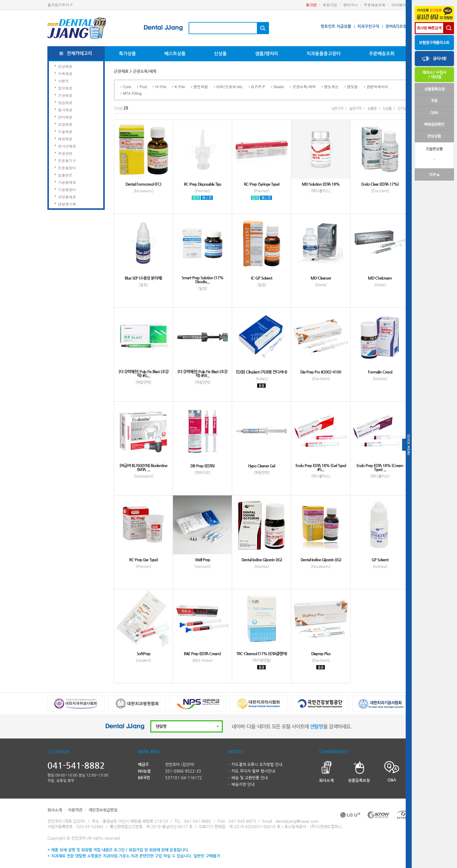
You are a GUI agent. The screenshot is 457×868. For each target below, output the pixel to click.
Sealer (279, 86)
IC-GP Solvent (262, 278)
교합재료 (65, 124)
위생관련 (65, 153)
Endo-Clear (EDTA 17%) (380, 184)
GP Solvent (380, 560)
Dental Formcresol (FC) (143, 184)
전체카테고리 (80, 53)
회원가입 (330, 5)
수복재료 (65, 74)
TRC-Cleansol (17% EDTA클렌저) (262, 653)
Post (143, 86)
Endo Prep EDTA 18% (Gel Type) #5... (321, 467)
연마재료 (65, 117)
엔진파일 (201, 86)
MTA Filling (132, 93)
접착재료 (65, 88)
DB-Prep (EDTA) (203, 466)
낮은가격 (337, 108)
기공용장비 (67, 189)
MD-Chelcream (380, 278)
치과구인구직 (368, 26)
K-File (180, 86)
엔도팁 (353, 86)
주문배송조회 (375, 5)
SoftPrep (144, 653)
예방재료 (65, 139)
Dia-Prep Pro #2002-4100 (321, 372)
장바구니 (350, 5)
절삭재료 (65, 110)
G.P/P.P (258, 86)
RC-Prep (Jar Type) (144, 560)
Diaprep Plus (321, 653)
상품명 (372, 108)
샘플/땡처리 (267, 54)
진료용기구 (67, 160)
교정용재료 (67, 197)
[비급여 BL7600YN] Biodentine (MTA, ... (143, 467)
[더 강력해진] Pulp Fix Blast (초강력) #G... (144, 373)
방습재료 (65, 102)
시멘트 (63, 81)
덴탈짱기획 (67, 204)
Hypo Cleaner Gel (262, 466)
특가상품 (127, 54)
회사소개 (55, 810)
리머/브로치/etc (230, 86)
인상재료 (65, 66)
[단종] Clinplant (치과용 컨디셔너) (262, 372)
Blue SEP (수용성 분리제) (143, 278)
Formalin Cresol (380, 372)
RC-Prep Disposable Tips (203, 184)
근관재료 (65, 95)
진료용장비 (67, 168)
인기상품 (404, 108)
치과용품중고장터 (323, 54)
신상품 (220, 54)
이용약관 (75, 810)
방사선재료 (67, 146)
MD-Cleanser (321, 278)
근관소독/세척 (304, 86)
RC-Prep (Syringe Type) (262, 184)
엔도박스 (331, 86)
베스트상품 (175, 54)
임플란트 (65, 175)
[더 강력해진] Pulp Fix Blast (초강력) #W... (202, 373)
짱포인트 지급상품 (336, 26)
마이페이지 (401, 5)
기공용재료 (67, 182)
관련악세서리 (377, 86)
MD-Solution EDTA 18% (321, 184)
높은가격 (355, 108)
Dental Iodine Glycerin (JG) (262, 560)
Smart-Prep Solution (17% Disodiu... (203, 280)
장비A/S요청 (396, 26)
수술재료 (65, 131)
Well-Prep (203, 560)
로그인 (311, 5)
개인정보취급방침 (103, 810)
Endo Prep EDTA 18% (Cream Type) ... (380, 467)
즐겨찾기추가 (58, 5)
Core (127, 86)
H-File (161, 86)
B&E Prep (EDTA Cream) (202, 653)
